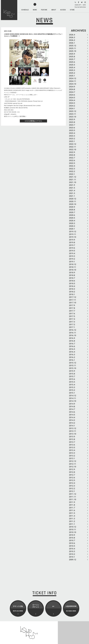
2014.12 (73, 396)
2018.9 (72, 273)
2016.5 (72, 349)
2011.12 (73, 494)
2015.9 (72, 371)
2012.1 (72, 491)
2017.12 (73, 297)
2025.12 (73, 46)
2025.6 (72, 62)
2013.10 (73, 434)
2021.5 (72, 188)
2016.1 (72, 360)
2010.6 (72, 543)
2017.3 (72, 322)
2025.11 (73, 48)
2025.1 (72, 76)
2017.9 (72, 305)
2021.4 (72, 191)
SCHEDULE (25, 10)
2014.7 (72, 409)
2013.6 (72, 445)
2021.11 (73, 180)
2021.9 (72, 185)
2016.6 (72, 346)
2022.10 (73, 150)
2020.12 (73, 199)
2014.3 (72, 420)
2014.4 (72, 417)
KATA (84, 5)
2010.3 (72, 551)
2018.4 (72, 286)
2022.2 (72, 171)
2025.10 (73, 51)
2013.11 (73, 431)
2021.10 (73, 182)
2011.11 (73, 497)
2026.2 (72, 40)
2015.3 (72, 387)
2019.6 (72, 248)
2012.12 (73, 461)
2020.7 (72, 212)
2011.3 (72, 519)
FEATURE (44, 10)
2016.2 (72, 357)
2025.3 (72, 70)
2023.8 (72, 122)
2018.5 (72, 283)
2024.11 (73, 81)
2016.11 (73, 333)
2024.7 (72, 92)
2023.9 (72, 119)
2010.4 (72, 549)
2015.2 (72, 390)
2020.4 (72, 221)
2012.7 (72, 475)
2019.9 (72, 240)
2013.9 (72, 437)
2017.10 (73, 303)
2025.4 (72, 68)
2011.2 (72, 521)
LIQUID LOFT (78, 5)
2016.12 (73, 330)
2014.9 (72, 404)
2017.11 (73, 300)
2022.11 (73, 147)
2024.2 (72, 106)
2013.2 (72, 456)
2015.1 (72, 393)
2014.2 (72, 423)
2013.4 (72, 450)
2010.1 (72, 557)
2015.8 (72, 374)
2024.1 (72, 109)
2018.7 (72, 278)
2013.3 (72, 453)
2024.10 (73, 84)
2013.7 (72, 442)
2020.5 (72, 218)
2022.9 (72, 152)
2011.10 (73, 499)
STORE (72, 10)
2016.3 (72, 355)
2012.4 (72, 483)
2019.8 (72, 242)
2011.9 (72, 502)
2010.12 (73, 527)
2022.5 (72, 163)
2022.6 (72, 160)
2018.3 (72, 289)
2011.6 (72, 510)
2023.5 (72, 130)
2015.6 (72, 379)
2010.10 (73, 532)
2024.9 (72, 87)
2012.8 (72, 472)
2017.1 (72, 327)
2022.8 (72, 155)
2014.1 (72, 426)
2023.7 (72, 125)
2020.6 (72, 215)
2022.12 (73, 144)
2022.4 (72, 166)
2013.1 (72, 458)
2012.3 (72, 486)
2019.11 (73, 234)
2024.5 (72, 98)
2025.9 (72, 54)
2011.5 (72, 513)
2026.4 (72, 35)
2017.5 (72, 316)
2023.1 (72, 141)
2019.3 (72, 256)
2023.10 (73, 117)
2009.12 (73, 560)
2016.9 (72, 338)
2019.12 (73, 232)
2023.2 (72, 139)
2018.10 (73, 270)
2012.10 (73, 467)
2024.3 (72, 103)
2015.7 (72, 376)
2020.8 (72, 210)
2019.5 (72, 251)
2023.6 (72, 128)
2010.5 (72, 546)
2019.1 (72, 262)
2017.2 (72, 325)
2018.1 (72, 294)
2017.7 (72, 311)
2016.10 (73, 335)
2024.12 (73, 78)
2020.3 (72, 223)
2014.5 (72, 415)
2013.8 (72, 439)
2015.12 (73, 363)
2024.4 (72, 100)
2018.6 (72, 281)
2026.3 (72, 37)
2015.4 (72, 385)
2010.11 (73, 530)
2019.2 (72, 259)
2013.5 (72, 448)
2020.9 (72, 207)
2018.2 (72, 292)
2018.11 (73, 267)
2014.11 (73, 398)
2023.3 (72, 136)
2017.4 (72, 319)
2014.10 (73, 401)
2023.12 (73, 111)
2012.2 (72, 489)
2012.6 (72, 478)
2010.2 (72, 554)
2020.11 (73, 201)
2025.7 (72, 59)
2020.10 (73, 204)
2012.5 (72, 480)
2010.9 (72, 535)
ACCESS (63, 10)
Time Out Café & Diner (80, 7)
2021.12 (73, 177)
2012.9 (72, 469)
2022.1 (72, 174)
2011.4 (72, 516)
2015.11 (73, 366)
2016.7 (72, 344)
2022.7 (72, 158)
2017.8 (72, 308)
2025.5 (72, 65)
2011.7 (72, 508)
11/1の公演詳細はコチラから (33, 121)
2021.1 (72, 196)
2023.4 (72, 133)
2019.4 (72, 253)
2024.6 (72, 95)
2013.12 (73, 428)
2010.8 (72, 538)
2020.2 (72, 226)
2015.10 (73, 368)
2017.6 (72, 314)
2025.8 (72, 57)
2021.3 (72, 193)
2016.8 (72, 341)
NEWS (35, 10)
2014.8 (72, 407)
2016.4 (72, 352)
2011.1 (72, 524)
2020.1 (72, 229)
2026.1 (72, 43)
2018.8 (72, 275)
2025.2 (72, 73)
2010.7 (72, 540)
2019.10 (73, 237)
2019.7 (72, 245)
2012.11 (73, 464)
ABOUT (54, 10)
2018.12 (73, 264)
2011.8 (72, 505)
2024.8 (72, 89)
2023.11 (73, 114)
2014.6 (72, 412)
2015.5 (72, 382)
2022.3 (72, 169)
